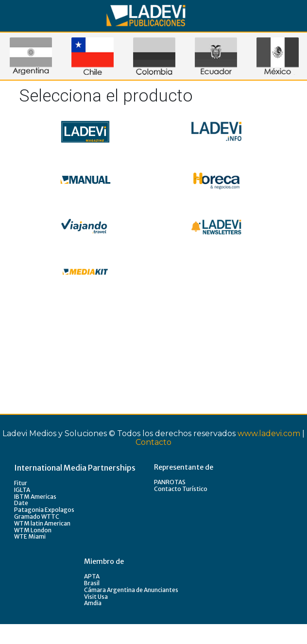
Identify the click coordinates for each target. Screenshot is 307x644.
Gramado (28, 517)
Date (21, 503)
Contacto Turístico (181, 489)
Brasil (92, 583)
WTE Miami (30, 536)
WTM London (33, 530)
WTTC (50, 517)
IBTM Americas (35, 497)
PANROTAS (170, 482)
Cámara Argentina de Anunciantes (131, 590)
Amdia (93, 603)
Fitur (21, 483)
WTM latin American (42, 523)
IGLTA (22, 490)
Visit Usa (96, 597)
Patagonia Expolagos (44, 510)
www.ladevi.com (269, 433)
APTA (92, 576)
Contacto (153, 442)
